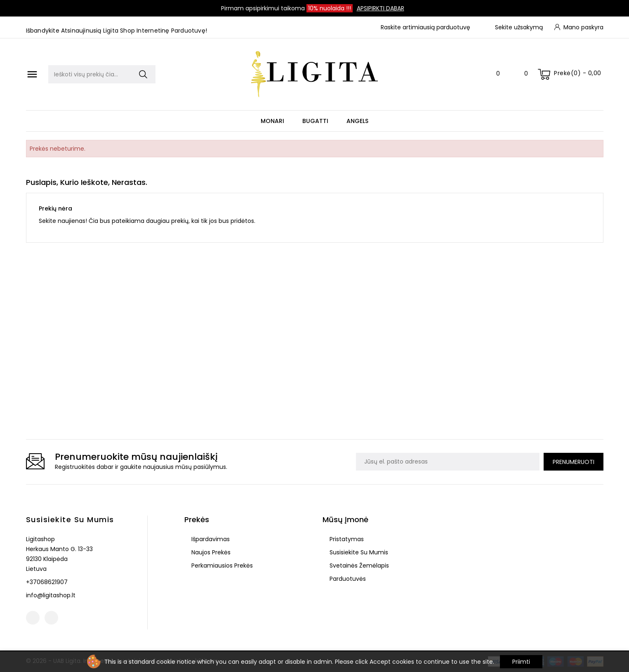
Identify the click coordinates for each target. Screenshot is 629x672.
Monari (272, 121)
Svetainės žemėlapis (358, 566)
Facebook (33, 618)
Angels (357, 121)
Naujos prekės (210, 552)
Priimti (521, 662)
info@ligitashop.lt (51, 595)
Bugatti (315, 121)
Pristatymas (346, 539)
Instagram (51, 618)
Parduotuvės (347, 579)
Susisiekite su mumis (70, 519)
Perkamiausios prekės (221, 566)
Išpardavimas (210, 539)
